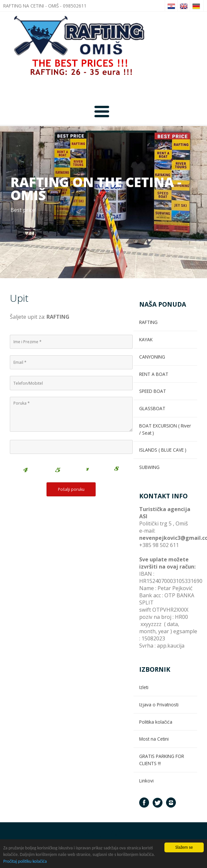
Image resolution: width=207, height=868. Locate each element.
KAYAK (146, 339)
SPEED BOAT (153, 391)
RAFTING (148, 322)
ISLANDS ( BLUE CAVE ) (163, 450)
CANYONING (152, 357)
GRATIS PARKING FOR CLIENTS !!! (162, 760)
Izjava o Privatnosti (159, 705)
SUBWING (149, 467)
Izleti (144, 687)
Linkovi (146, 781)
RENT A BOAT (154, 374)
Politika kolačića (156, 722)
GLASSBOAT (152, 408)
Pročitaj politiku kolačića (25, 862)
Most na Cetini (154, 739)
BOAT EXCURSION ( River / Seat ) (165, 429)
